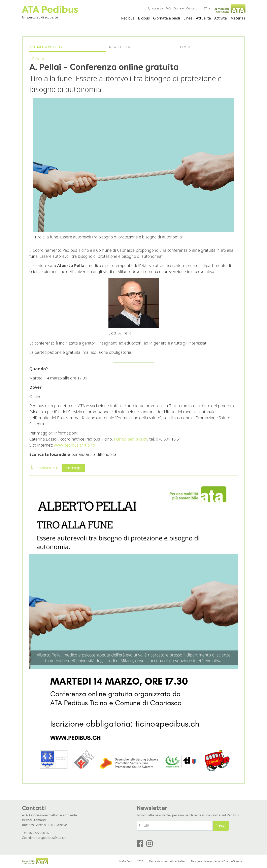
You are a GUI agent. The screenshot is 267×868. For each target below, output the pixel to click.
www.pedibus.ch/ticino (74, 445)
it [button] (206, 9)
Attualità (203, 18)
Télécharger (73, 468)
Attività (221, 18)
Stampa (184, 47)
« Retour (37, 59)
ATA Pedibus (50, 9)
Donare (179, 9)
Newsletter (120, 47)
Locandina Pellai (47, 468)
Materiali (238, 18)
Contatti (192, 9)
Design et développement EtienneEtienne (217, 861)
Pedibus (128, 18)
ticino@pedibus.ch (131, 439)
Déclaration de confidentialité (167, 861)
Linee (188, 18)
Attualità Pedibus (46, 47)
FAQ (168, 9)
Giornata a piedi (166, 18)
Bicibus (144, 18)
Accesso (157, 9)
